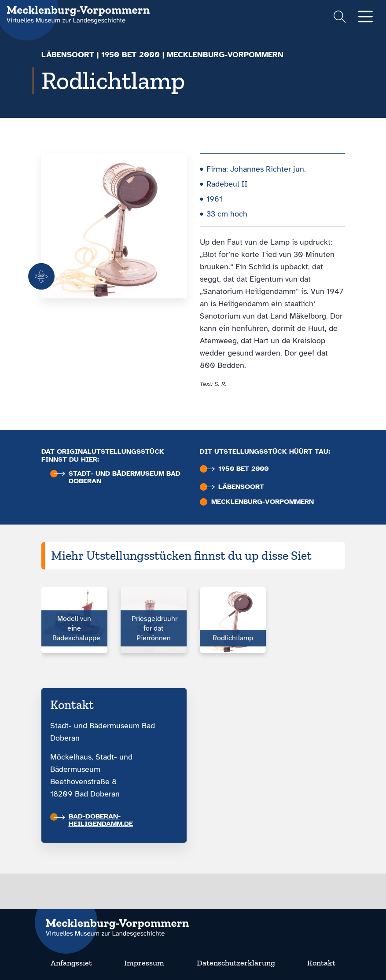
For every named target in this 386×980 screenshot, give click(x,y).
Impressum (144, 963)
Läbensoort (68, 55)
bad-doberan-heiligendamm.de (94, 820)
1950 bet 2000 (131, 55)
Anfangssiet (71, 963)
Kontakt (321, 963)
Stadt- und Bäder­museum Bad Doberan (117, 477)
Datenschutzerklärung (236, 963)
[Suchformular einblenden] (340, 18)
